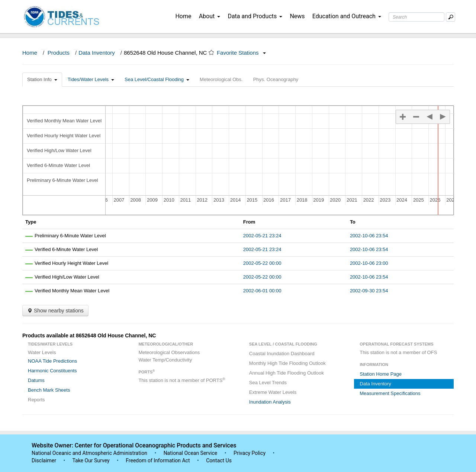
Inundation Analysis (270, 402)
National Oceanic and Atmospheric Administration (89, 453)
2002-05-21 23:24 (262, 236)
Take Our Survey (91, 460)
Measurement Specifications (390, 393)
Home (183, 16)
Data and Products (255, 16)
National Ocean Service (191, 453)
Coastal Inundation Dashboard (282, 354)
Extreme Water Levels (273, 392)
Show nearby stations (55, 311)
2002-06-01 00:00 (262, 291)
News (297, 16)
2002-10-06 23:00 (369, 263)
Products (59, 53)
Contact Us (219, 460)
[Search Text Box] (416, 17)
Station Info (42, 79)
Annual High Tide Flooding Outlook (287, 373)
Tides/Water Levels (91, 79)
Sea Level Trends (268, 383)
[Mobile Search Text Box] (451, 17)
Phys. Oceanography (276, 79)
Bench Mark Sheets (49, 390)
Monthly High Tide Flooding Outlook (287, 363)
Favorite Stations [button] (241, 53)
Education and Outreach (347, 16)
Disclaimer (44, 460)
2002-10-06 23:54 (369, 236)
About (210, 16)
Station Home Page (381, 374)
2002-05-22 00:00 (262, 263)
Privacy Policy (250, 453)
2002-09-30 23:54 (369, 291)
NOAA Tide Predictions (52, 361)
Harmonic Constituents (52, 371)
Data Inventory (97, 53)
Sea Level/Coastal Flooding (157, 79)
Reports (36, 400)
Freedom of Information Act (158, 460)
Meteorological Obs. (221, 79)
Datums (36, 380)
